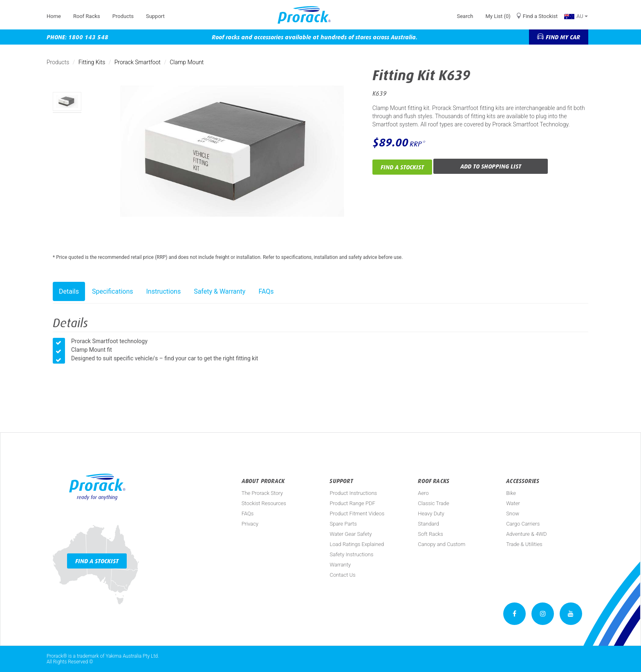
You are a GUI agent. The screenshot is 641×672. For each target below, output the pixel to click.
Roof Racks (87, 16)
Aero (423, 493)
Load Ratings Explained (357, 544)
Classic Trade (433, 503)
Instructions (164, 291)
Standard (428, 524)
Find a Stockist (540, 16)
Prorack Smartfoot (138, 62)
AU (576, 16)
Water (513, 503)
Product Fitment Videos (357, 514)
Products (123, 16)
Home (54, 16)
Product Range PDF (352, 503)
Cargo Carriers (523, 524)
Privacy (250, 524)
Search (465, 16)
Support (155, 16)
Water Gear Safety (351, 534)
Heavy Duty (431, 514)
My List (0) (498, 16)
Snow (513, 514)
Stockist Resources (264, 503)
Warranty (340, 565)
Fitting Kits (92, 62)
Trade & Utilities (524, 544)
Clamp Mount (187, 62)
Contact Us (342, 575)
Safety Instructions (351, 554)
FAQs (266, 291)
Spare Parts (343, 524)
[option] (67, 101)
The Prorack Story (262, 493)
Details (69, 291)
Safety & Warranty (220, 291)
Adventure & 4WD (526, 534)
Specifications (113, 291)
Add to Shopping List (491, 166)
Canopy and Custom (442, 544)
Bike (511, 493)
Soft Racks (430, 534)
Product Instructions (353, 493)
